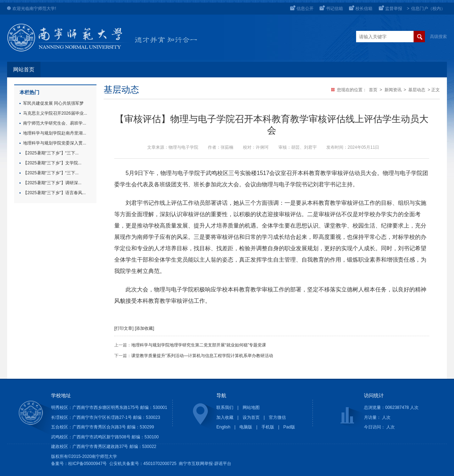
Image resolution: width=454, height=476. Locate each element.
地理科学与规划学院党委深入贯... (55, 143)
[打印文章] (124, 328)
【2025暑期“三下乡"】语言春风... (54, 193)
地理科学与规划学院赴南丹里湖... (55, 133)
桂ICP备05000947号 (87, 464)
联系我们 (225, 407)
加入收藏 (225, 417)
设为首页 (251, 417)
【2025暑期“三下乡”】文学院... (52, 163)
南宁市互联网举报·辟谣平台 (205, 464)
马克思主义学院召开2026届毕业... (55, 113)
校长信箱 (364, 9)
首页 (373, 90)
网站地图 (251, 407)
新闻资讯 (393, 90)
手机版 (268, 427)
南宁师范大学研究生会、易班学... (55, 123)
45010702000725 (160, 464)
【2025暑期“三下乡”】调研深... (52, 183)
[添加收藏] (145, 328)
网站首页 (24, 70)
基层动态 (417, 90)
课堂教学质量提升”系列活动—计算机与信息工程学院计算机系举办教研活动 (202, 356)
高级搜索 (438, 37)
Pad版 (289, 427)
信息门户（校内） (428, 9)
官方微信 (277, 417)
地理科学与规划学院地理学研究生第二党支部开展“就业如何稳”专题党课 (199, 345)
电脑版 (246, 427)
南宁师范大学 (42, 9)
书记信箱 (334, 9)
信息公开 (305, 9)
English (223, 427)
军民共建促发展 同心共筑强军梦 (53, 103)
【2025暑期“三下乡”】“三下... (51, 153)
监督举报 (394, 9)
